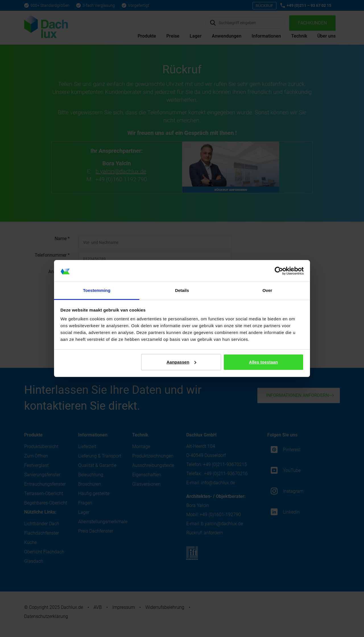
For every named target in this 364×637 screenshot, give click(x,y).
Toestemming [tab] (97, 290)
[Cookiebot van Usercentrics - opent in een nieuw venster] (279, 271)
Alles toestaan (264, 362)
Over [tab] (267, 290)
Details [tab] (182, 290)
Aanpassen (181, 362)
